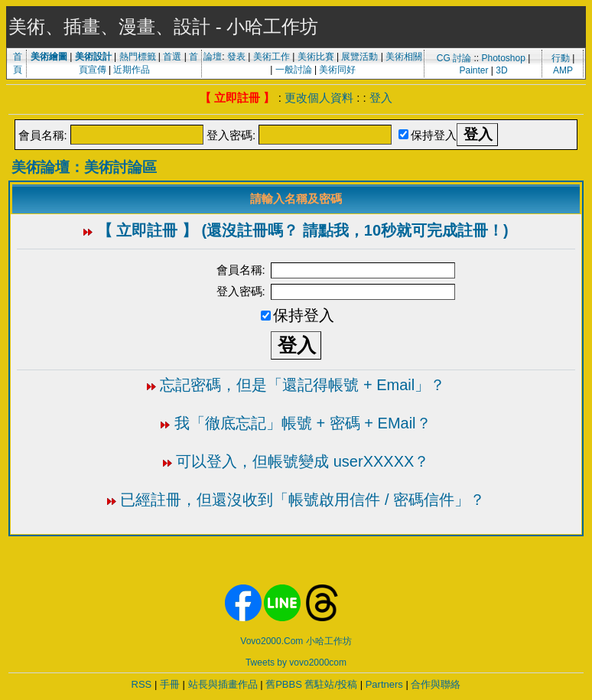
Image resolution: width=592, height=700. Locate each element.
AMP (563, 70)
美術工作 (272, 57)
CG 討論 (454, 58)
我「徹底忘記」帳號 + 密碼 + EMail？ (303, 423)
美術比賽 (316, 57)
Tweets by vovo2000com (296, 663)
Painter (473, 70)
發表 (236, 57)
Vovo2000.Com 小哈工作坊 (296, 641)
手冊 (170, 684)
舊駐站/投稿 (331, 684)
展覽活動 (359, 57)
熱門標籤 (138, 57)
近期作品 (132, 70)
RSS (142, 684)
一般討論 (294, 70)
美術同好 (337, 70)
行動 (561, 58)
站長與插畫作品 (223, 684)
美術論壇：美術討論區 (84, 167)
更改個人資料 (319, 98)
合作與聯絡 (436, 684)
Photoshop (503, 58)
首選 (172, 57)
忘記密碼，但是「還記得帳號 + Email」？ (303, 385)
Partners (384, 684)
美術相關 (404, 57)
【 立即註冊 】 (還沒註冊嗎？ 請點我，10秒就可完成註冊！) (303, 230)
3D (501, 70)
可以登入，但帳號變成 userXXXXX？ (303, 461)
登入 (381, 98)
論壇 (213, 57)
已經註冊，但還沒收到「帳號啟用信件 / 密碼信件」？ (303, 500)
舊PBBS (284, 684)
